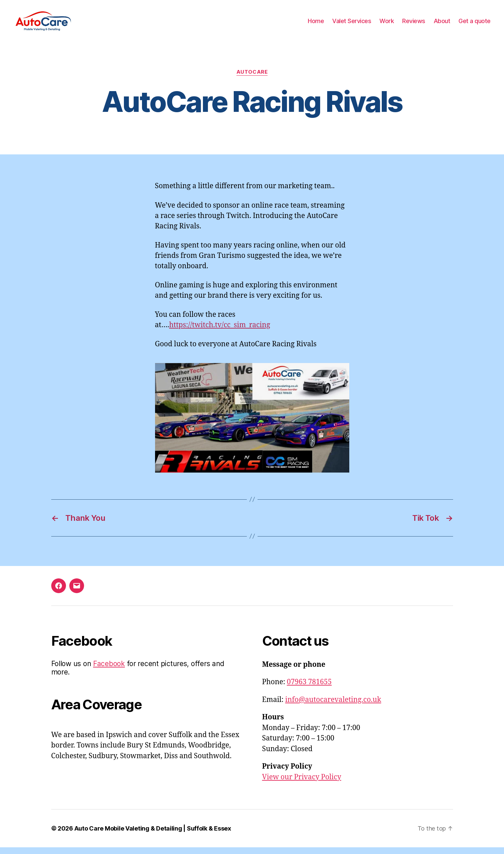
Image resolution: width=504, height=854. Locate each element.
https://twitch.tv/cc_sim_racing (220, 332)
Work (387, 24)
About (442, 24)
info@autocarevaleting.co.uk (333, 706)
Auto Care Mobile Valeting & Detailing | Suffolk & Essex (153, 835)
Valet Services (352, 24)
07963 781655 (309, 689)
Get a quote (475, 24)
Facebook (109, 670)
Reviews (414, 24)
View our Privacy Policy (302, 784)
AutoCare (252, 79)
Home (316, 24)
